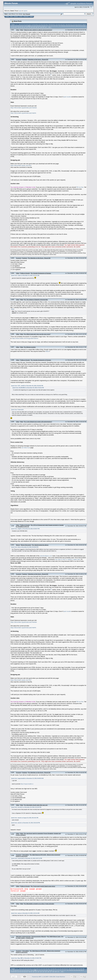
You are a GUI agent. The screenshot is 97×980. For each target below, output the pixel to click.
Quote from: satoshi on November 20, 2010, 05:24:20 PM (25, 823)
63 (34, 26)
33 (58, 25)
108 (41, 27)
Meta (22, 30)
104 (32, 27)
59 (27, 26)
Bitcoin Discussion (26, 545)
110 (46, 27)
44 (77, 25)
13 (25, 25)
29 (51, 25)
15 (28, 25)
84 (70, 26)
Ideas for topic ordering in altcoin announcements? (38, 30)
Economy (19, 59)
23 (41, 25)
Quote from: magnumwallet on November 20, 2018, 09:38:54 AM (27, 778)
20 (36, 25)
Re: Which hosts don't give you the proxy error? (37, 334)
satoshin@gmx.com (46, 556)
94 (12, 27)
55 (20, 26)
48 (83, 25)
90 (80, 26)
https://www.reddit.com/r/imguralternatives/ (25, 338)
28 (50, 25)
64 (36, 26)
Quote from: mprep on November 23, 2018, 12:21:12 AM (25, 913)
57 (24, 26)
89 (78, 26)
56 (22, 26)
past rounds (67, 97)
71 (48, 26)
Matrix (47, 351)
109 (43, 27)
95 (14, 27)
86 (73, 26)
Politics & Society (25, 273)
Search (16, 17)
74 (53, 26)
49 (85, 25)
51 (14, 26)
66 (39, 26)
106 (36, 27)
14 (26, 25)
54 (19, 26)
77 (58, 26)
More (31, 17)
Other (18, 30)
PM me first (80, 187)
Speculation (26, 855)
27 (48, 25)
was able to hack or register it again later (68, 559)
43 (75, 25)
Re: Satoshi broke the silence (40, 545)
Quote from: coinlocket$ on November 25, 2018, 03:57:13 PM (27, 858)
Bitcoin (18, 545)
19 (35, 25)
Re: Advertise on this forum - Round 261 (39, 772)
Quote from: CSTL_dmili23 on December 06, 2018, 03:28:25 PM (27, 386)
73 (51, 26)
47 (82, 25)
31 (55, 25)
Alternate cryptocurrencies (23, 937)
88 (76, 26)
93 (85, 26)
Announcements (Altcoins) (39, 937)
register (25, 11)
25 (45, 25)
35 (61, 25)
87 (75, 26)
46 (80, 25)
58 (25, 26)
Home (7, 17)
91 (81, 26)
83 (68, 26)
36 (63, 25)
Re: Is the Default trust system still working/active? (38, 422)
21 (38, 25)
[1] (51, 75)
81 (65, 26)
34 (60, 25)
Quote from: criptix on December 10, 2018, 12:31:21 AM (25, 275)
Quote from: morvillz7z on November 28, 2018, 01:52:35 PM (26, 807)
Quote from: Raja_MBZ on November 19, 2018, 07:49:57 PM (26, 958)
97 (17, 27)
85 (71, 26)
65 (38, 26)
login (20, 11)
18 (33, 25)
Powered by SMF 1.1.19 (38, 977)
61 (31, 26)
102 (27, 27)
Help (11, 17)
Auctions (25, 59)
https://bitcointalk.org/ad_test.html (21, 165)
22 (40, 25)
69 (44, 26)
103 (29, 27)
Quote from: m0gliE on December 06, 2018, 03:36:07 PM (25, 529)
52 (15, 26)
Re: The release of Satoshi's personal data (36, 300)
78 (59, 26)
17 (31, 25)
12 (23, 25)
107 (39, 27)
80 (63, 26)
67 (41, 26)
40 (70, 25)
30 (53, 25)
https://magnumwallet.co (27, 784)
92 (83, 26)
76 (56, 26)
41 (71, 25)
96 (15, 27)
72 (50, 26)
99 (20, 27)
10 (20, 25)
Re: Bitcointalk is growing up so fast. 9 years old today (39, 904)
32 (56, 25)
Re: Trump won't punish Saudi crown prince (43, 886)
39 (68, 25)
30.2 (24, 14)
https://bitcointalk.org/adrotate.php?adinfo (23, 113)
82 (66, 26)
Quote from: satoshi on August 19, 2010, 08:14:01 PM (25, 818)
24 (43, 25)
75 (55, 26)
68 (43, 26)
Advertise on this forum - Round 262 (38, 574)
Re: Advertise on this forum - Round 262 (39, 258)
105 (34, 27)
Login (21, 17)
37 (65, 25)
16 (30, 25)
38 (66, 25)
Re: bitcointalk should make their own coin (36, 805)
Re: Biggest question (30, 347)
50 (12, 26)
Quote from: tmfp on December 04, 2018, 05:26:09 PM (25, 547)
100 (22, 27)
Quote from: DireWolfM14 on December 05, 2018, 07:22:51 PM (28, 388)
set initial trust (26, 448)
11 (21, 25)
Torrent (28, 14)
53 (17, 26)
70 (46, 26)
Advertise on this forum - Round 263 (38, 59)
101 (25, 27)
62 (33, 26)
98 (19, 27)
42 (73, 25)
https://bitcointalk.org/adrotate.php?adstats (24, 108)
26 (46, 25)
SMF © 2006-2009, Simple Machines (55, 977)
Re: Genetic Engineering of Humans (41, 273)
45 (78, 25)
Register (26, 17)
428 (49, 27)
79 (61, 26)
